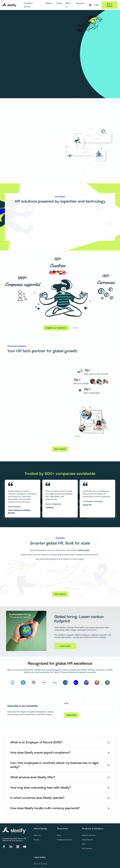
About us (37, 821)
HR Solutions (87, 834)
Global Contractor (89, 821)
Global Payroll (87, 826)
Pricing (36, 826)
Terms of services (40, 850)
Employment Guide (64, 826)
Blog (59, 821)
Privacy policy (39, 854)
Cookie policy (39, 859)
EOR (84, 830)
